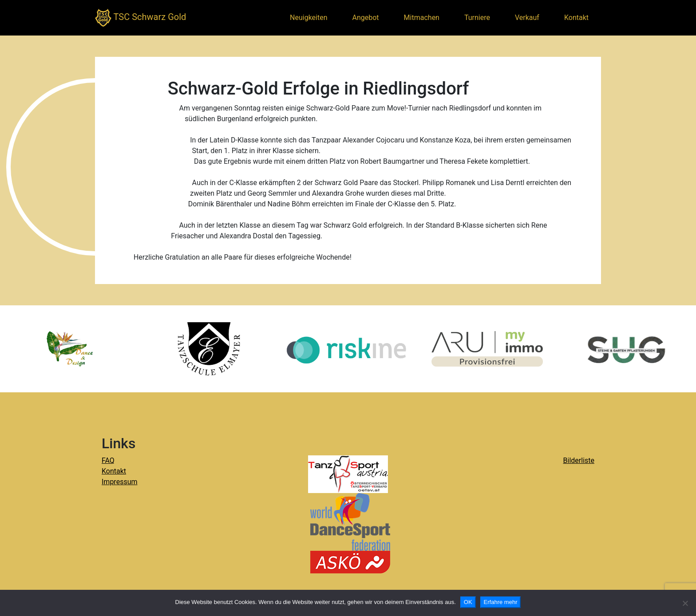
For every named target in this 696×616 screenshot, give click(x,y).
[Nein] (685, 603)
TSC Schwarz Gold (140, 18)
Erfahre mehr (501, 602)
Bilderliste (579, 460)
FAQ (108, 460)
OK (468, 602)
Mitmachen (422, 18)
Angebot (366, 18)
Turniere (477, 18)
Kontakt (576, 18)
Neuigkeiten (308, 18)
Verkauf (527, 18)
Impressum (120, 482)
